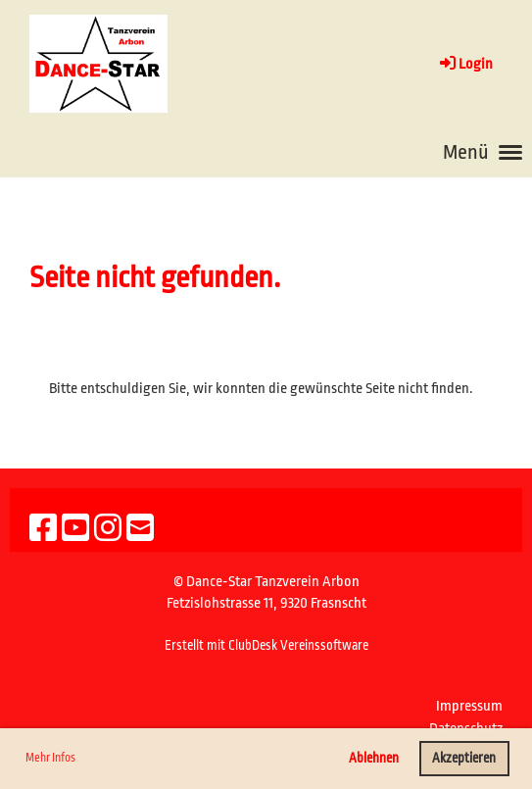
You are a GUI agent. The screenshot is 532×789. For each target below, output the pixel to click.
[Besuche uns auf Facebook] (43, 529)
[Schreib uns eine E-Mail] (140, 529)
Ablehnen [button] (374, 758)
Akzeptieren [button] (464, 758)
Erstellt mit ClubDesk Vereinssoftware (266, 645)
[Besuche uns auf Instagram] (108, 529)
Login (465, 64)
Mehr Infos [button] (50, 758)
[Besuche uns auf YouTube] (75, 529)
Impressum (469, 706)
